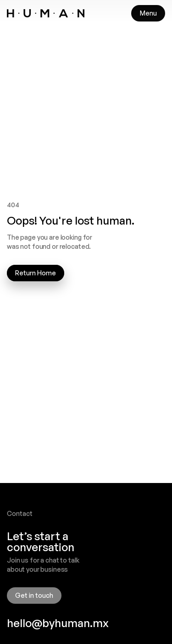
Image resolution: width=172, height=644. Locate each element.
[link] (46, 13)
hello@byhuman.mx (58, 623)
